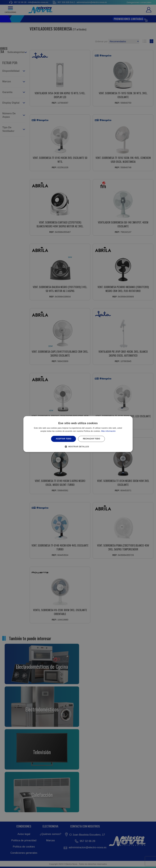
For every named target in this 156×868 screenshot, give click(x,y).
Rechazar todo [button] (92, 439)
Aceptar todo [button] (64, 439)
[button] (78, 447)
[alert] (78, 434)
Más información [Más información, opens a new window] (109, 431)
